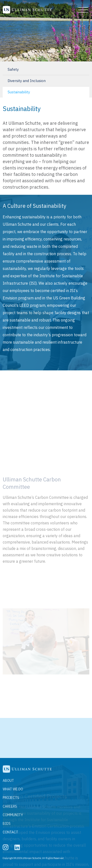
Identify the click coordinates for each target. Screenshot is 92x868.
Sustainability (19, 92)
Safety (13, 69)
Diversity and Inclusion (27, 81)
